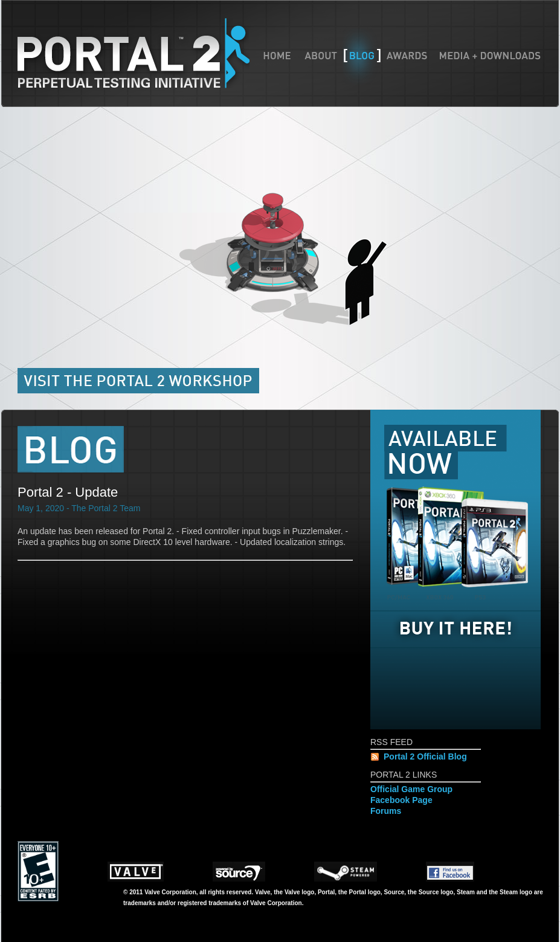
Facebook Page (401, 800)
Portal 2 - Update (68, 492)
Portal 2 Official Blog (425, 757)
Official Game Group (411, 789)
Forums (386, 811)
